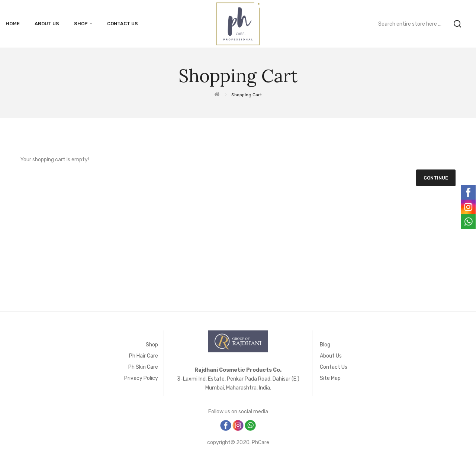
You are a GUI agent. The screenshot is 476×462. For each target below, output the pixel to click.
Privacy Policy (141, 378)
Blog (325, 345)
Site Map (330, 378)
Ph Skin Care (143, 367)
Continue (436, 178)
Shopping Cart (247, 95)
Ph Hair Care (144, 356)
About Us (331, 356)
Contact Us (334, 367)
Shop (152, 345)
